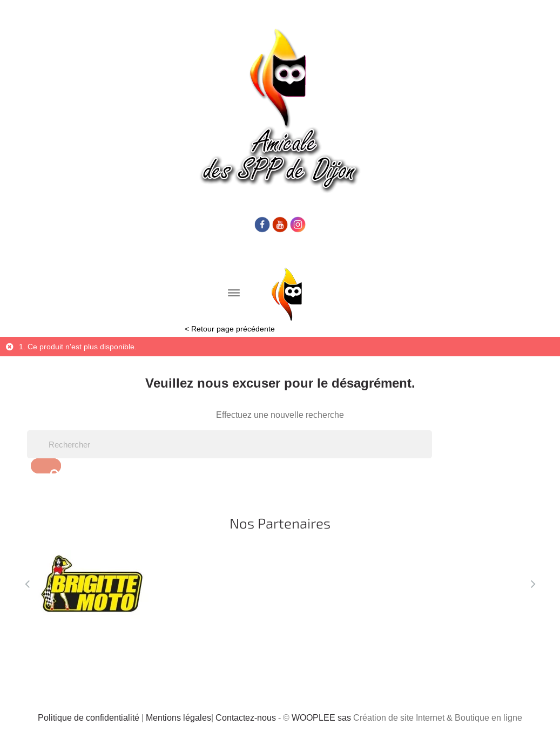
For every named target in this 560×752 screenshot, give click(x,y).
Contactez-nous (246, 717)
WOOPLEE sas (321, 717)
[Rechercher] (230, 444)
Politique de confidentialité (89, 717)
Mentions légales (178, 717)
